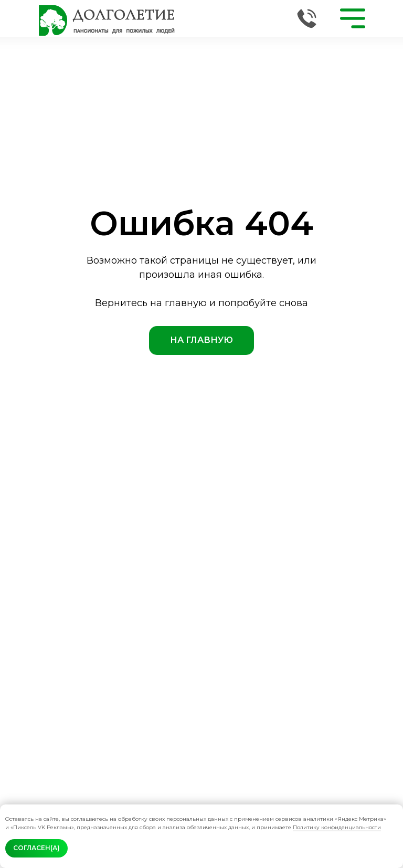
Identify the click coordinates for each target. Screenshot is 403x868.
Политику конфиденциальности (337, 827)
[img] (107, 20)
